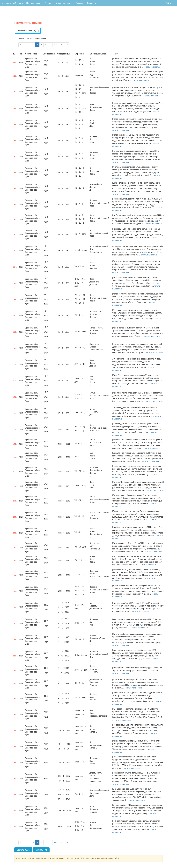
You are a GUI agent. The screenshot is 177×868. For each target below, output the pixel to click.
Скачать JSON (23, 850)
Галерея (49, 3)
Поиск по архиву (34, 3)
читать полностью (152, 67)
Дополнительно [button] (64, 3)
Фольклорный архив (12, 3)
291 (56, 45)
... (50, 45)
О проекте (92, 3)
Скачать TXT (41, 850)
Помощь (80, 3)
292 (62, 45)
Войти (169, 3)
